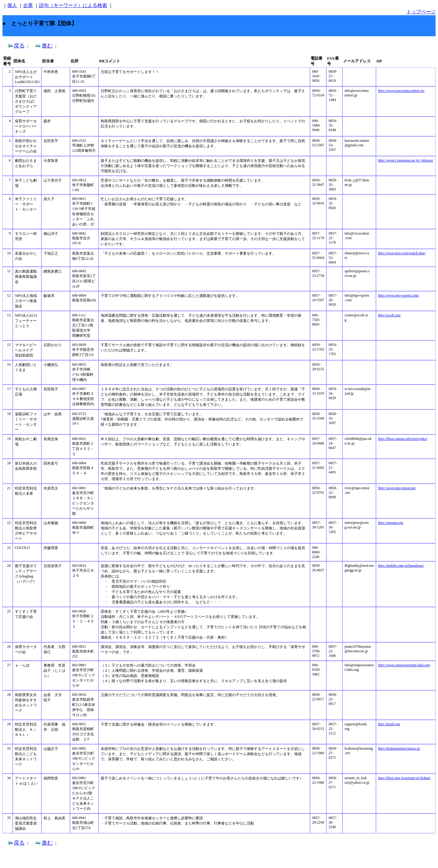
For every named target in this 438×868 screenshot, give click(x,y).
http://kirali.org (389, 724)
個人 (12, 5)
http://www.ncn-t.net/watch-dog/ (402, 253)
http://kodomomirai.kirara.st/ (399, 748)
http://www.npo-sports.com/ (399, 295)
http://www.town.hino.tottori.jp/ (401, 91)
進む (47, 46)
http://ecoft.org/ (389, 315)
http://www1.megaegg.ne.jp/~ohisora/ (406, 160)
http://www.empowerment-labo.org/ (404, 665)
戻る (19, 46)
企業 (28, 5)
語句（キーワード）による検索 (73, 5)
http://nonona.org (391, 523)
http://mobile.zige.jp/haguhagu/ (401, 566)
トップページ (421, 12)
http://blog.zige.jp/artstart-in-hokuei (404, 778)
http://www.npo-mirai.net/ (397, 488)
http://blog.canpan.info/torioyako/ (403, 439)
